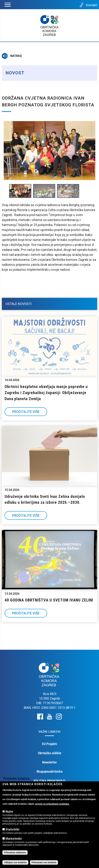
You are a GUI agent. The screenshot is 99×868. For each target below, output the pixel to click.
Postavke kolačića (16, 779)
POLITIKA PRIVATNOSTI (49, 781)
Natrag (12, 56)
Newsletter (49, 762)
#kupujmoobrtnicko (49, 771)
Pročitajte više (26, 412)
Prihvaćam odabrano (15, 853)
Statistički (12, 829)
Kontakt (88, 5)
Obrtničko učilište (50, 753)
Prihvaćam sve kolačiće (44, 862)
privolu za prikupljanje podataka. (52, 804)
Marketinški (14, 839)
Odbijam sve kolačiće (15, 862)
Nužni (9, 812)
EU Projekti (49, 744)
